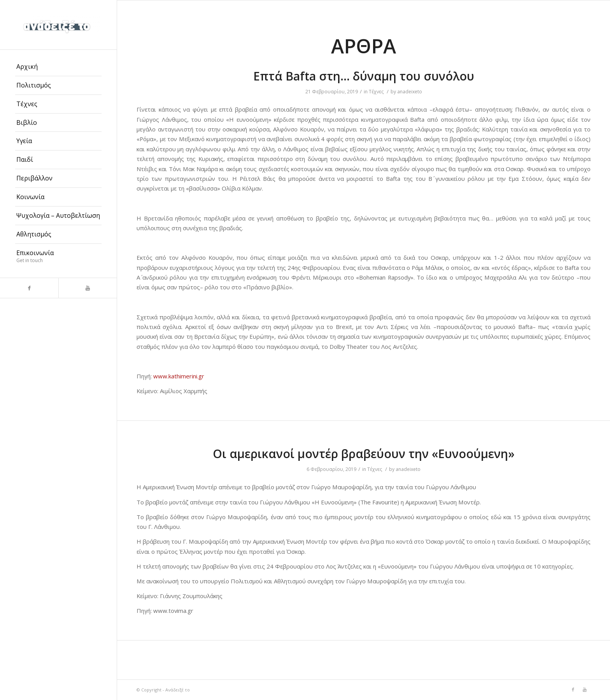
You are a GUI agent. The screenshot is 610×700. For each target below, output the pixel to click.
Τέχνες (376, 92)
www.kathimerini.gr (179, 376)
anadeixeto (410, 92)
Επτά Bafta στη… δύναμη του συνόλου (364, 76)
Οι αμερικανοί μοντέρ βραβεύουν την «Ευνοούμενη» (364, 454)
